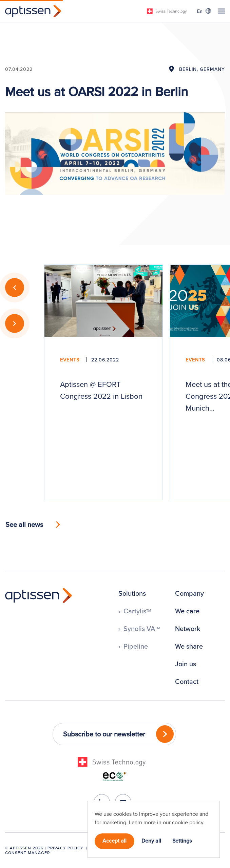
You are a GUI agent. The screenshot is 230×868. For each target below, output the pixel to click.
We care (187, 611)
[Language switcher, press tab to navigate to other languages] (204, 11)
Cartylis (137, 611)
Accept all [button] (114, 841)
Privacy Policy (65, 848)
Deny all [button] (151, 841)
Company (189, 593)
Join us (186, 664)
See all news (24, 524)
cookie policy (188, 822)
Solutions (132, 593)
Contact (187, 682)
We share (189, 646)
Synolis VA (142, 629)
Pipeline (136, 646)
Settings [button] (182, 841)
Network (188, 629)
